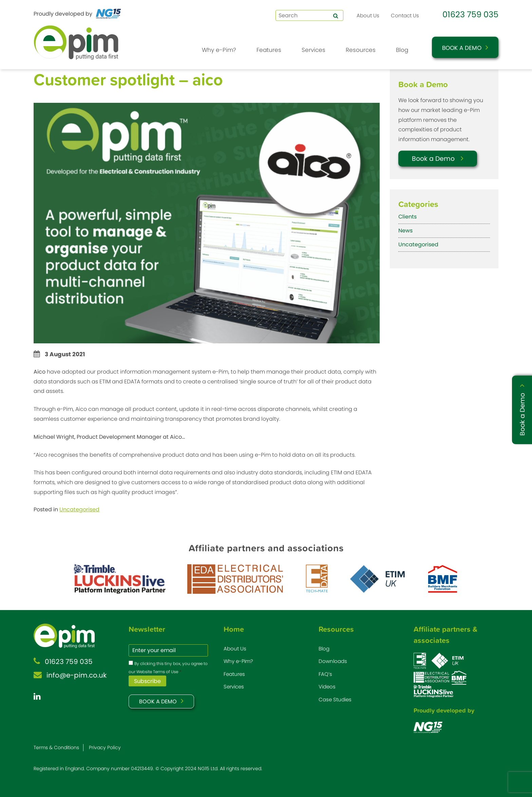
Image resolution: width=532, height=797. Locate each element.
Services (313, 50)
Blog (402, 50)
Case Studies (335, 699)
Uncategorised (79, 509)
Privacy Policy (105, 747)
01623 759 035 (470, 14)
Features (269, 50)
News (405, 231)
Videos (327, 687)
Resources (361, 50)
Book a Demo (462, 48)
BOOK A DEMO (158, 701)
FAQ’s (325, 674)
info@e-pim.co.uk (77, 675)
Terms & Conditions (56, 747)
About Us (368, 15)
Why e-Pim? (219, 50)
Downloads (333, 661)
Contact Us (405, 15)
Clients (407, 217)
